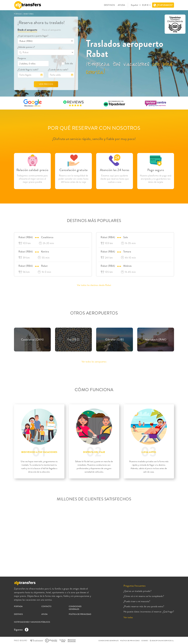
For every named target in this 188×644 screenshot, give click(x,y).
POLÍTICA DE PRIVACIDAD (80, 614)
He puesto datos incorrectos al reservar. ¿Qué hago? (149, 612)
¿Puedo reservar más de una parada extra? (144, 606)
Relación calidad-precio (32, 170)
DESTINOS (109, 5)
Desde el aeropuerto (27, 30)
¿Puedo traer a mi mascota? (137, 601)
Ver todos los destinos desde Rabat (94, 285)
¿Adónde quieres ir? (26, 47)
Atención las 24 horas (115, 170)
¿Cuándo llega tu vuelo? (28, 70)
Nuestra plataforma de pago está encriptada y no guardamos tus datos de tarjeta (156, 179)
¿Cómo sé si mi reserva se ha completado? (144, 596)
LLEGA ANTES (149, 452)
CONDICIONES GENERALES (75, 608)
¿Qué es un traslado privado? (137, 591)
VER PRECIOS (46, 84)
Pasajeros (22, 58)
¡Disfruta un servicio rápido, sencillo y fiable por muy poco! (94, 139)
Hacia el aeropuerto (51, 30)
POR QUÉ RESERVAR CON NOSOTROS (94, 128)
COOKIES (145, 641)
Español (135, 5)
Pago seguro (156, 170)
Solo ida (67, 63)
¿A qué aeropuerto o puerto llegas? (33, 36)
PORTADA (18, 14)
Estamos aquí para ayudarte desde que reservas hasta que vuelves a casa (115, 179)
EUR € (145, 5)
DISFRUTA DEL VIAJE (94, 452)
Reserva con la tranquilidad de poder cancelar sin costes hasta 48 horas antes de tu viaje (74, 179)
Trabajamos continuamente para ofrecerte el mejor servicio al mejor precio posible (32, 179)
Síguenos (20, 630)
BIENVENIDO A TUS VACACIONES (39, 452)
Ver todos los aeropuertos (94, 362)
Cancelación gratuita (74, 170)
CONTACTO (46, 606)
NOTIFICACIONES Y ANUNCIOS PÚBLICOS (32, 622)
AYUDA (121, 5)
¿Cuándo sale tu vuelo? (58, 70)
